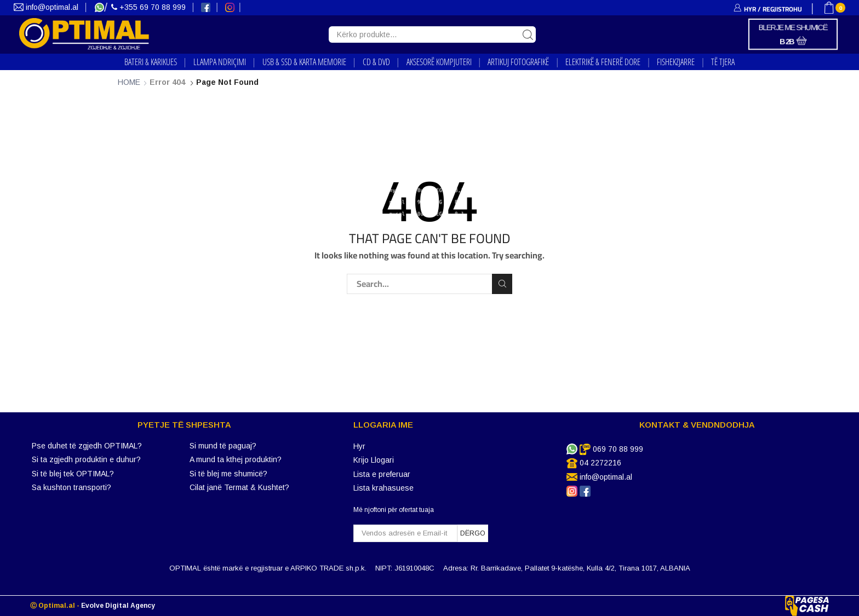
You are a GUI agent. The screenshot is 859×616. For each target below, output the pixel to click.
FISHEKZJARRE (676, 62)
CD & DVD (376, 62)
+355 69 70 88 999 (150, 7)
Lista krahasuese (383, 488)
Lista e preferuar (382, 474)
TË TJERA (723, 62)
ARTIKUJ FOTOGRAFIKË (518, 62)
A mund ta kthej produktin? (236, 459)
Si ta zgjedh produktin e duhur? (86, 459)
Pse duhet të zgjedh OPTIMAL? (87, 446)
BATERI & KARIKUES (151, 62)
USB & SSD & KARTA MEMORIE (304, 62)
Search (502, 284)
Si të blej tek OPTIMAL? (73, 474)
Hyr (359, 446)
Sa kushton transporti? (71, 487)
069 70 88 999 (618, 449)
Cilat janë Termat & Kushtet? (239, 487)
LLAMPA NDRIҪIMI (220, 62)
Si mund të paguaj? (223, 446)
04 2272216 (600, 463)
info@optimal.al (47, 7)
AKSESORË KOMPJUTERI (439, 62)
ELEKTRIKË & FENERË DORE (603, 62)
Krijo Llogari (374, 460)
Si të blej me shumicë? (228, 474)
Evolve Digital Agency (118, 606)
